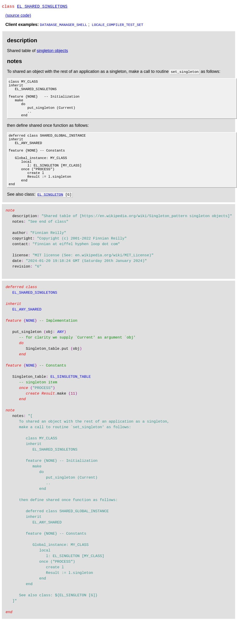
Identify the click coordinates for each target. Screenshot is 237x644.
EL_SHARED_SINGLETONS (42, 7)
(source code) (18, 16)
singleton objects (52, 52)
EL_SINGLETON (50, 218)
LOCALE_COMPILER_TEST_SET (117, 25)
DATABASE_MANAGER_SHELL (64, 25)
